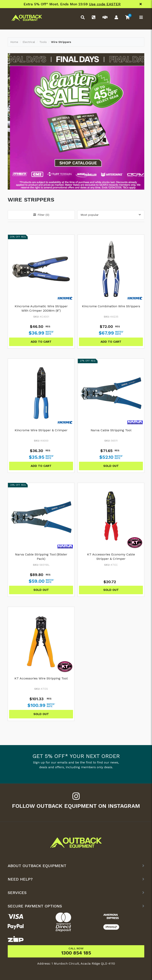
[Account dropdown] (115, 18)
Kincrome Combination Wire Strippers (111, 306)
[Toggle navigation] (140, 18)
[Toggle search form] (82, 18)
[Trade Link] (104, 18)
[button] (127, 18)
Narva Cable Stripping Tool (111, 430)
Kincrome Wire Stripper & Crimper (41, 430)
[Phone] (93, 18)
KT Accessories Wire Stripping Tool (41, 678)
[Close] (141, 4)
